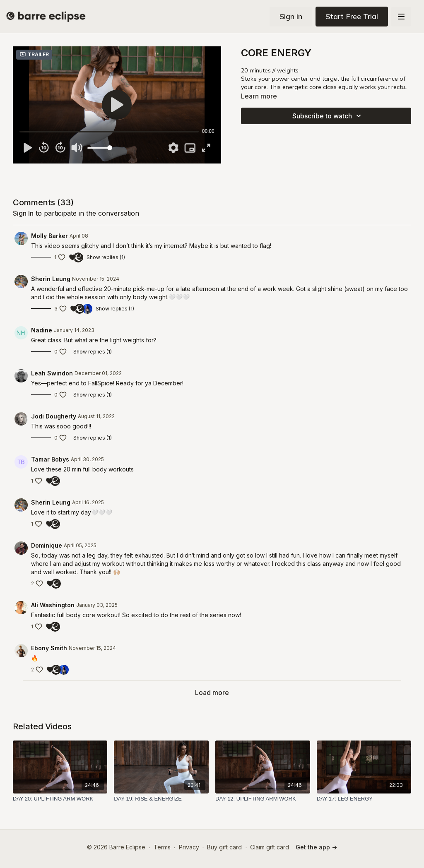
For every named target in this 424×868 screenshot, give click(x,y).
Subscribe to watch (328, 116)
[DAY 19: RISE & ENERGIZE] (161, 799)
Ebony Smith (49, 648)
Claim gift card (270, 847)
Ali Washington (53, 605)
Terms (162, 847)
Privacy (189, 847)
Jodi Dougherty (54, 416)
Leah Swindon (52, 373)
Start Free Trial (352, 16)
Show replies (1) (106, 257)
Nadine (42, 330)
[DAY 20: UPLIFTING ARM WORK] (60, 799)
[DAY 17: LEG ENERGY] (364, 799)
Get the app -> (316, 847)
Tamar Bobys (50, 459)
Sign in (291, 16)
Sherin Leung (51, 279)
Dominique (47, 545)
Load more (212, 692)
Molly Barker (49, 236)
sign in (23, 213)
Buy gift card (224, 847)
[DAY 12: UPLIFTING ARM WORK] (263, 799)
